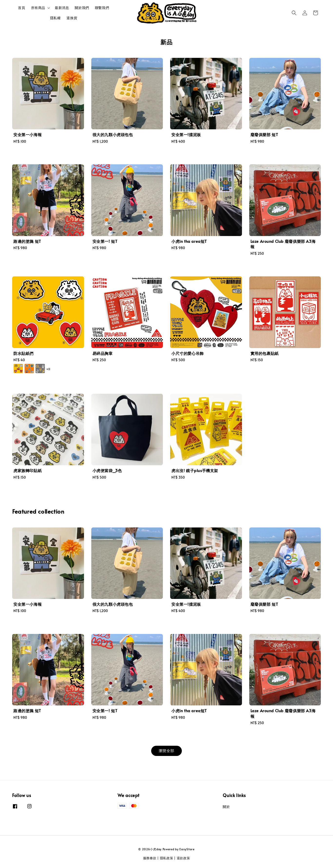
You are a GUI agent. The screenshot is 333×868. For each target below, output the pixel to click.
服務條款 (150, 858)
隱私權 (55, 18)
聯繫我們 (102, 8)
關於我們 (82, 8)
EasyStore (187, 849)
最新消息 (62, 8)
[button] (294, 13)
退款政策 (183, 858)
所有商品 (38, 8)
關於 (226, 807)
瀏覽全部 (166, 750)
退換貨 (72, 18)
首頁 (22, 8)
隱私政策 (167, 858)
